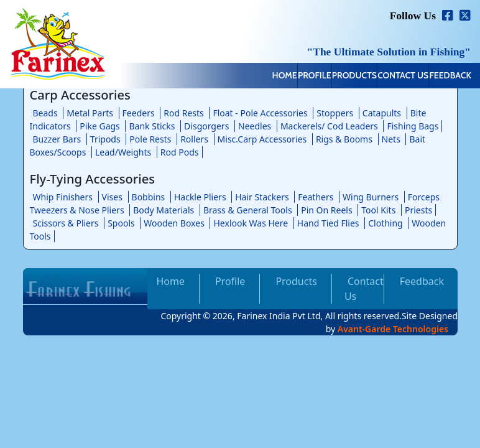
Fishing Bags (413, 126)
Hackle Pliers (200, 197)
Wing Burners (371, 197)
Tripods (105, 139)
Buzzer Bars (57, 139)
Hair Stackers (262, 197)
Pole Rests (150, 139)
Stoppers (335, 113)
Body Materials (164, 210)
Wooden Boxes (174, 223)
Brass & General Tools (248, 210)
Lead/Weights (123, 152)
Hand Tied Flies (328, 223)
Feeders (139, 113)
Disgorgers (206, 126)
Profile (248, 77)
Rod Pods (180, 152)
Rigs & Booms (344, 139)
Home (199, 77)
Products (307, 77)
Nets (391, 139)
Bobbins (149, 197)
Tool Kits (378, 210)
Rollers (194, 139)
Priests (418, 210)
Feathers (316, 197)
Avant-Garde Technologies (393, 329)
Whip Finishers (63, 197)
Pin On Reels (326, 210)
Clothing (385, 223)
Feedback (441, 77)
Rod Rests (184, 113)
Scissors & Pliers (66, 223)
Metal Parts (90, 113)
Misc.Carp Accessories (262, 139)
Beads (45, 113)
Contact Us (375, 77)
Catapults (382, 113)
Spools (121, 223)
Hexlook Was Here (251, 223)
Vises (112, 197)
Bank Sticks (152, 126)
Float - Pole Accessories (260, 113)
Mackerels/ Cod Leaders (329, 126)
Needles (255, 126)
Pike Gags (99, 126)
